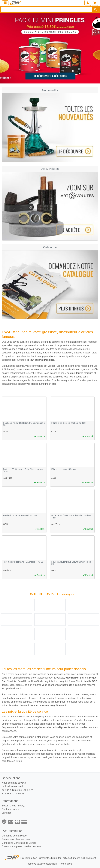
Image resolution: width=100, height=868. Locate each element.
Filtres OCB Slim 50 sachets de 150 (69, 423)
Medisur (7, 570)
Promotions (8, 839)
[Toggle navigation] (5, 3)
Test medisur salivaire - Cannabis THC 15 (23, 562)
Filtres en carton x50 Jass (64, 469)
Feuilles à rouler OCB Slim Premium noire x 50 (24, 424)
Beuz (54, 570)
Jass (54, 478)
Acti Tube (8, 478)
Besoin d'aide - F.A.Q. (13, 806)
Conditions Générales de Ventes (19, 843)
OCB (5, 432)
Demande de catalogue (14, 836)
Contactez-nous (10, 809)
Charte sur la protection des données (21, 846)
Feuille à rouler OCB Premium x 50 (20, 516)
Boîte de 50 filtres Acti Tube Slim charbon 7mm (23, 470)
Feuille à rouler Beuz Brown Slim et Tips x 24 (71, 563)
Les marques (23, 839)
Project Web (65, 864)
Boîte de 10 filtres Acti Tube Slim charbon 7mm (71, 517)
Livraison (7, 813)
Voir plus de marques (62, 594)
